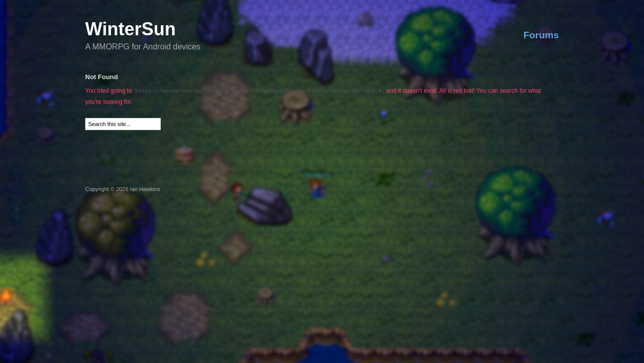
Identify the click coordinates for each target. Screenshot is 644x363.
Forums (541, 35)
